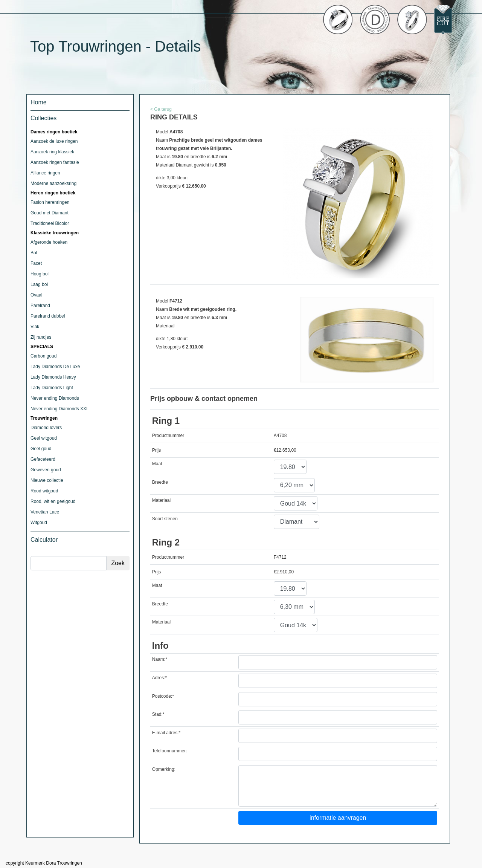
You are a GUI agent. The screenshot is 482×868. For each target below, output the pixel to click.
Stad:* (158, 714)
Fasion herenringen (50, 202)
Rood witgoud (44, 491)
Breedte (160, 482)
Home (39, 102)
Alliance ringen (45, 173)
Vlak (35, 327)
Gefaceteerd (43, 459)
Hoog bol (40, 274)
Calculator (44, 540)
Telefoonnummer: (170, 751)
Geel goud (41, 449)
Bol (34, 253)
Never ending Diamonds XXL (60, 409)
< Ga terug (161, 109)
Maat (157, 464)
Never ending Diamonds (55, 398)
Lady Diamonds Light (52, 388)
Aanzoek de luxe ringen (54, 141)
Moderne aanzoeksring (53, 183)
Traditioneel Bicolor (50, 223)
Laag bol (39, 284)
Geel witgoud (44, 438)
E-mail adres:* (166, 733)
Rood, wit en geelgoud (53, 501)
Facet (36, 263)
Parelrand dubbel (48, 316)
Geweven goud (46, 470)
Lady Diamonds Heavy (53, 377)
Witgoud (39, 523)
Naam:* (160, 659)
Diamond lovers (46, 428)
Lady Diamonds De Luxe (55, 367)
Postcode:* (163, 696)
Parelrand (40, 306)
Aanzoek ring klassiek (52, 152)
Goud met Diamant (50, 213)
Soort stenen (165, 519)
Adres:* (159, 678)
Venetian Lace (45, 512)
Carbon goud (43, 356)
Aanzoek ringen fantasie (55, 162)
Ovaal (36, 295)
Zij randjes (41, 337)
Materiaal (161, 500)
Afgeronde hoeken (49, 242)
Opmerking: (164, 769)
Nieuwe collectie (47, 480)
